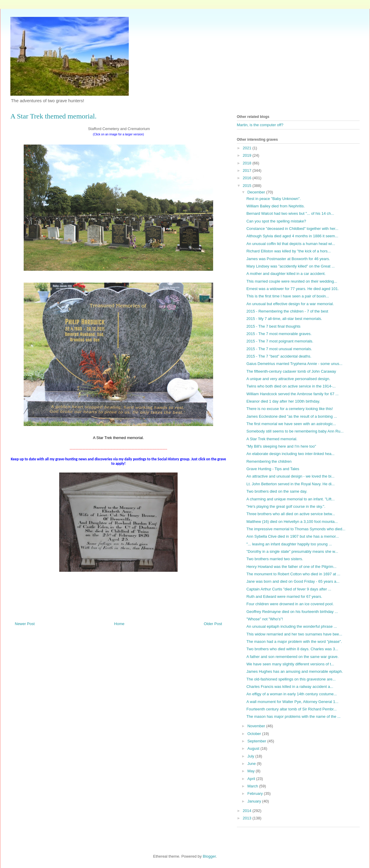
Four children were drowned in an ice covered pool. (290, 604)
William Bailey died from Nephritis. (275, 206)
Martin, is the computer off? (260, 125)
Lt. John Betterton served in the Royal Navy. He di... (290, 484)
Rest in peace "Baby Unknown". (273, 199)
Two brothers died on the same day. (277, 491)
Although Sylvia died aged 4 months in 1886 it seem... (292, 236)
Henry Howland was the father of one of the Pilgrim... (291, 567)
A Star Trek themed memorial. (272, 439)
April (252, 779)
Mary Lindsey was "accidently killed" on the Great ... (290, 266)
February (256, 793)
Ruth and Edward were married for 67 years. (284, 596)
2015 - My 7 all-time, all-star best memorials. (284, 319)
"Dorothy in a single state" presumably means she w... (292, 551)
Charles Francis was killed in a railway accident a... (290, 687)
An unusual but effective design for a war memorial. (290, 304)
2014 (248, 811)
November (257, 726)
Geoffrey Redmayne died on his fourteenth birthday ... (292, 612)
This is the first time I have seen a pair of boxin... (288, 296)
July (251, 756)
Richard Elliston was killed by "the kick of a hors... (288, 251)
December (257, 192)
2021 (248, 148)
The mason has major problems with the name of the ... (293, 716)
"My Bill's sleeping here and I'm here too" (281, 446)
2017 (248, 170)
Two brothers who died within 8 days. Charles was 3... (292, 649)
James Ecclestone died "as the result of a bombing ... (292, 416)
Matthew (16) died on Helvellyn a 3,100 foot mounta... (292, 522)
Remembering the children (269, 461)
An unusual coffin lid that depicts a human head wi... (291, 244)
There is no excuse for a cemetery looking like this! (289, 409)
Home (119, 624)
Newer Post (25, 624)
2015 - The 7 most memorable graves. (279, 334)
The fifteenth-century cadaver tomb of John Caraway (291, 371)
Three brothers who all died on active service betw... (291, 514)
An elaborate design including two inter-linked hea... (290, 454)
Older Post (213, 624)
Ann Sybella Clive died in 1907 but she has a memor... (292, 536)
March (253, 786)
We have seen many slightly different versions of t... (290, 664)
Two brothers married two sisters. (275, 559)
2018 (248, 163)
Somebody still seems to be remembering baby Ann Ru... (295, 431)
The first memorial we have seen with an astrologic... (291, 424)
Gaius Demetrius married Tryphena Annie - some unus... (294, 364)
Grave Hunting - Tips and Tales (273, 469)
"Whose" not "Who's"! (265, 619)
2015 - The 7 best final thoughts (273, 326)
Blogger (209, 856)
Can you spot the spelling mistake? (276, 221)
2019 (248, 155)
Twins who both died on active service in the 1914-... (291, 386)
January (255, 801)
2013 (248, 818)
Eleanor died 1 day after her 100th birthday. (283, 401)
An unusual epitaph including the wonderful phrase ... (292, 626)
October (255, 734)
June (252, 764)
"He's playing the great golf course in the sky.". (286, 506)
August (254, 748)
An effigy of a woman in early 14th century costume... (291, 694)
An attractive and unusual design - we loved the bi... (290, 476)
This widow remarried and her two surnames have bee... (294, 634)
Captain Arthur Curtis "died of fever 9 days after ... (289, 589)
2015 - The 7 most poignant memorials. (280, 341)
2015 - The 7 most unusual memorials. (279, 349)
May (252, 771)
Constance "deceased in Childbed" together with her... (292, 229)
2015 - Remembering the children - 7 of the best (287, 311)
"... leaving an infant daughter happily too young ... (289, 544)
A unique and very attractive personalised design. (288, 379)
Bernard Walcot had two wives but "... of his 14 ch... (290, 213)
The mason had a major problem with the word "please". (294, 642)
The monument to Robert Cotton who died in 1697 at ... (293, 574)
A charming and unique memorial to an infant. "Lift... (290, 499)
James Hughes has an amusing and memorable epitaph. (295, 671)
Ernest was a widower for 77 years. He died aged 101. (292, 289)
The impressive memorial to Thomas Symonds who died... (296, 529)
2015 (248, 186)
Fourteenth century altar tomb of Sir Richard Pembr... (291, 709)
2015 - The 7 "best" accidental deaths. (279, 356)
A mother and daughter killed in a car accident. (286, 274)
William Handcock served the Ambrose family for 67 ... (292, 394)
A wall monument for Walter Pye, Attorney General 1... (292, 702)
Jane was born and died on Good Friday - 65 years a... (293, 581)
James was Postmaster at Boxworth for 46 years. (288, 259)
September (257, 741)
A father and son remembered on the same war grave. (292, 657)
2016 (248, 178)
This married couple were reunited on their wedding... (292, 281)
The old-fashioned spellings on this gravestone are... (291, 679)
